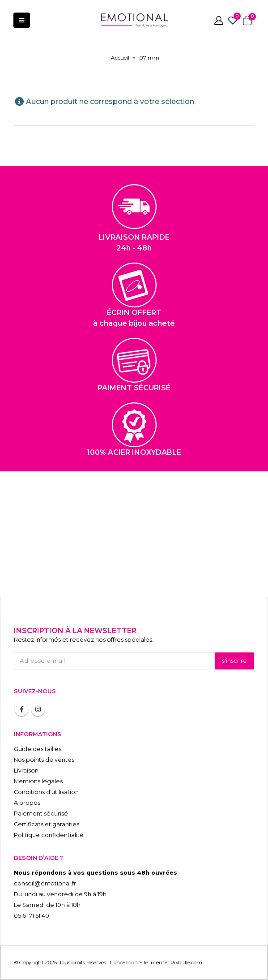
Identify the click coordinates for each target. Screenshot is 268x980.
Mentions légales (38, 781)
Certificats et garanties (47, 824)
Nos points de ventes (44, 760)
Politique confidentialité (49, 835)
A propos (27, 803)
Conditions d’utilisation (46, 792)
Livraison (26, 771)
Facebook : (21, 709)
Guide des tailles (38, 749)
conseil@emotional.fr (45, 883)
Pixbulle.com (186, 963)
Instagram (38, 709)
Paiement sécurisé (41, 814)
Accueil (120, 58)
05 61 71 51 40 (32, 916)
